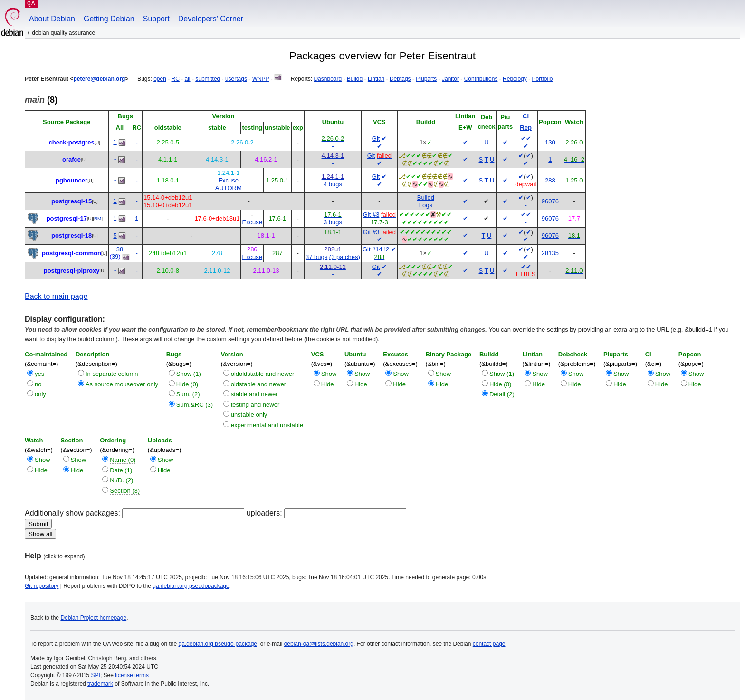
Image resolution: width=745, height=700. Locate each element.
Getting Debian (109, 19)
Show (329, 374)
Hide (328, 384)
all (188, 79)
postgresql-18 (72, 235)
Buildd (355, 79)
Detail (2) (502, 394)
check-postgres (72, 142)
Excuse (228, 180)
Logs (426, 205)
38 (120, 249)
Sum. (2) (188, 394)
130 (550, 142)
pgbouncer (72, 180)
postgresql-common (72, 253)
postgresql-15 (72, 201)
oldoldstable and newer (263, 374)
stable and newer (254, 394)
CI (526, 116)
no (38, 384)
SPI (96, 675)
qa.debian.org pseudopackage (191, 586)
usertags (236, 79)
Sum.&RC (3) (195, 405)
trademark (100, 684)
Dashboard (328, 79)
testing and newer (255, 405)
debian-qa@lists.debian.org (319, 644)
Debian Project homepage (93, 618)
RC (176, 79)
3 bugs (333, 222)
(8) (41, 100)
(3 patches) (345, 257)
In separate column (112, 374)
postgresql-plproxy (72, 271)
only (40, 394)
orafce (72, 159)
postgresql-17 (67, 218)
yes (39, 374)
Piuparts (426, 79)
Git (376, 139)
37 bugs (316, 257)
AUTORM (229, 188)
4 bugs (333, 184)
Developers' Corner (211, 19)
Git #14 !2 (376, 249)
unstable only (249, 415)
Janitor (450, 79)
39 (115, 256)
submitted (208, 79)
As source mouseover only (122, 384)
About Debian (52, 19)
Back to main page (56, 296)
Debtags (400, 79)
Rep (526, 128)
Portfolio (542, 79)
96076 (550, 201)
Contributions (481, 79)
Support (156, 19)
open (160, 79)
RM (98, 218)
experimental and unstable (267, 425)
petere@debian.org (99, 79)
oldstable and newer (258, 384)
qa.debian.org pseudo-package (218, 644)
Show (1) (189, 374)
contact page (489, 644)
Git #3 (371, 215)
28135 (550, 253)
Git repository (42, 586)
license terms (132, 675)
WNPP (261, 79)
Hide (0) (187, 384)
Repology (515, 79)
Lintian (376, 79)
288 (550, 180)
